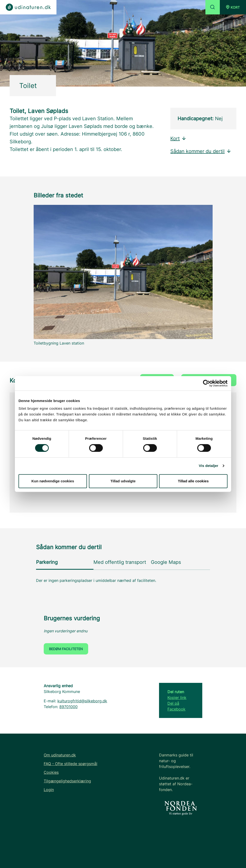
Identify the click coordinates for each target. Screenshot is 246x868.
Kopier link (177, 698)
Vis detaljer (209, 466)
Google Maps (166, 562)
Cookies (51, 772)
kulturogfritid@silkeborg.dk (82, 701)
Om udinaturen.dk (60, 755)
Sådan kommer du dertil (201, 151)
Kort (178, 138)
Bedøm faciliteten (66, 649)
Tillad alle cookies (193, 481)
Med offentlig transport (120, 562)
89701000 (68, 707)
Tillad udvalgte (123, 481)
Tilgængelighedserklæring (67, 781)
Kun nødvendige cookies (53, 481)
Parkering (47, 562)
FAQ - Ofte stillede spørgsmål (71, 764)
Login (49, 790)
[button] (233, 7)
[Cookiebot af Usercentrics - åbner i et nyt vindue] (206, 383)
